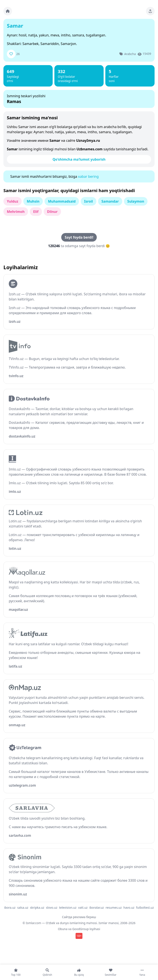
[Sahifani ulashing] (150, 11)
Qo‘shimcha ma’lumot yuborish (79, 159)
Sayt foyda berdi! (79, 237)
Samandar (110, 201)
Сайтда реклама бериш (79, 917)
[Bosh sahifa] (8, 11)
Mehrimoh (16, 212)
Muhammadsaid (62, 201)
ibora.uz (10, 908)
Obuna (63, 929)
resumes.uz (114, 908)
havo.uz (129, 908)
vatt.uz (83, 908)
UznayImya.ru (88, 140)
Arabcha (130, 54)
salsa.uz (23, 908)
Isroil (89, 201)
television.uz (68, 908)
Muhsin (33, 201)
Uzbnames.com (89, 149)
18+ (79, 936)
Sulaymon (136, 201)
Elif (36, 212)
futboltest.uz (145, 908)
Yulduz (13, 201)
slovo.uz (52, 908)
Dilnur (52, 212)
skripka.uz (37, 908)
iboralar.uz (97, 908)
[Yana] (142, 972)
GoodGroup (80, 929)
